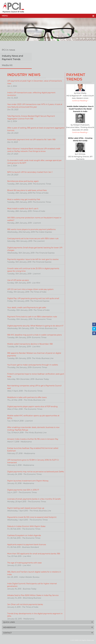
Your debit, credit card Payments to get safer (27, 308)
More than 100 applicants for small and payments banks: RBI (34, 554)
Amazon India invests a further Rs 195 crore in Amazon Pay (33, 439)
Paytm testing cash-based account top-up (26, 508)
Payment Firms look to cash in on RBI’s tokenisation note (32, 317)
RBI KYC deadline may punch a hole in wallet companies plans (34, 335)
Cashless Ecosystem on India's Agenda (24, 535)
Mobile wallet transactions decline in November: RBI (30, 344)
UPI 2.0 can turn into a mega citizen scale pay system (30, 289)
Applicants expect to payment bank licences (27, 545)
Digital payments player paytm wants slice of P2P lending (32, 406)
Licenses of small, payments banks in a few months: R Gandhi (34, 499)
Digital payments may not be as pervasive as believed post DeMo (36, 472)
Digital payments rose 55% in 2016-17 (23, 490)
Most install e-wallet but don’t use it (23, 209)
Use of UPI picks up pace (18, 280)
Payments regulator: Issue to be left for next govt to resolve (33, 259)
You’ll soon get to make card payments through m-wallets (33, 365)
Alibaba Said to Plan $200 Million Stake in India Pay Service (33, 595)
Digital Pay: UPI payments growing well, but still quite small (33, 298)
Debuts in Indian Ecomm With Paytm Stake (26, 526)
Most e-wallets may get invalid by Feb (24, 199)
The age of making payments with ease (24, 563)
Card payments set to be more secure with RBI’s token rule (33, 239)
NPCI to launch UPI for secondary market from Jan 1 (30, 172)
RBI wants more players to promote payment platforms (31, 229)
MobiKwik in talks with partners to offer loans (27, 397)
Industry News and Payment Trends (12, 58)
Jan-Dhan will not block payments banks (25, 604)
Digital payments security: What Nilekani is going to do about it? (35, 326)
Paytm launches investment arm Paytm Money (28, 481)
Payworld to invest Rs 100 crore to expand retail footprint (32, 517)
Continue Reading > (80, 104)
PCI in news (8, 50)
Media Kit (7, 65)
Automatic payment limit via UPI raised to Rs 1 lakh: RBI (31, 140)
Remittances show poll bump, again (23, 181)
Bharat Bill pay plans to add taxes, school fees (27, 190)
